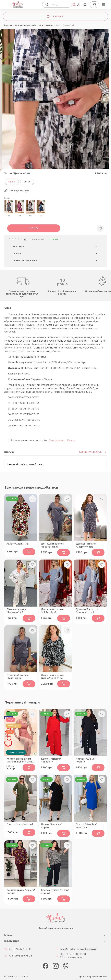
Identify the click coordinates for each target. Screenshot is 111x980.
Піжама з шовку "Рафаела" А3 (16, 611)
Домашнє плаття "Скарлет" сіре (86, 545)
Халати (71, 440)
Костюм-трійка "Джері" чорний (55, 892)
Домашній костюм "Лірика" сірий (52, 545)
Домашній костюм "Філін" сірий (52, 611)
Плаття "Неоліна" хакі (20, 824)
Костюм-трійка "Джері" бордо (21, 892)
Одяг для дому (57, 440)
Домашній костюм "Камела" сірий (87, 611)
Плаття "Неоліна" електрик (86, 826)
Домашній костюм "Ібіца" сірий (18, 677)
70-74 (27, 182)
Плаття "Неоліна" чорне (52, 826)
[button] (52, 151)
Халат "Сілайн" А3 (17, 544)
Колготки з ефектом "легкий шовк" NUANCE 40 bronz (21, 760)
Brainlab (103, 977)
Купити (34, 228)
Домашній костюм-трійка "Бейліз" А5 (53, 677)
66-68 (12, 182)
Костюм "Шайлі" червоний (51, 760)
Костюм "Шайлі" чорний (86, 760)
